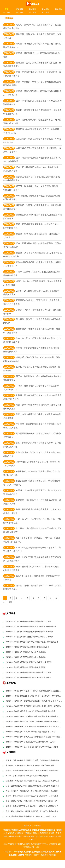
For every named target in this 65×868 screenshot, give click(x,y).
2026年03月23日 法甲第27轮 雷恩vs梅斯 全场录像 (26, 667)
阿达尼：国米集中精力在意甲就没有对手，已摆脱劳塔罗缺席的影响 (33, 760)
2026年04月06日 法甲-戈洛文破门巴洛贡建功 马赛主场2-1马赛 (31, 711)
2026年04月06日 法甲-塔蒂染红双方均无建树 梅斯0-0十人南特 (31, 742)
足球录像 (45, 9)
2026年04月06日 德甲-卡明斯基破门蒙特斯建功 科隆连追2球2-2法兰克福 (34, 737)
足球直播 (20, 9)
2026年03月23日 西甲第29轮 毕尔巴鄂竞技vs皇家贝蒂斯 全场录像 (32, 642)
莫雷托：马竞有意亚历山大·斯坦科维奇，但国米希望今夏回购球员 (32, 806)
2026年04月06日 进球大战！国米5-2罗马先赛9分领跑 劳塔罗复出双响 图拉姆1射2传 (34, 727)
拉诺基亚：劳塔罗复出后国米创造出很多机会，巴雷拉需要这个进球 (33, 781)
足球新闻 (32, 12)
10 (56, 598)
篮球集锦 (20, 12)
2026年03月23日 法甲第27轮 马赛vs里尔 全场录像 (26, 657)
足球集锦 (7, 12)
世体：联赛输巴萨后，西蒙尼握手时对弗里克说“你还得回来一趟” (31, 801)
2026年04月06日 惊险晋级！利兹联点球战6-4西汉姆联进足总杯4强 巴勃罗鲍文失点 (34, 721)
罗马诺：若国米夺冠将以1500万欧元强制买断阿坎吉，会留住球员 (32, 796)
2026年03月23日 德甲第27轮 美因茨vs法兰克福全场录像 (28, 677)
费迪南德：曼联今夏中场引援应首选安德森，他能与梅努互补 (30, 765)
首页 (7, 9)
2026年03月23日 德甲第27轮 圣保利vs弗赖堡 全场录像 (28, 647)
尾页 (10, 602)
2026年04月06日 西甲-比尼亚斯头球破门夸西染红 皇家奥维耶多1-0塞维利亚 (34, 716)
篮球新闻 (45, 12)
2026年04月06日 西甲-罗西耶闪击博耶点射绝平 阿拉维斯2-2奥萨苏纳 (33, 706)
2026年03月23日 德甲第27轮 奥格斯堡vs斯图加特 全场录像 (29, 632)
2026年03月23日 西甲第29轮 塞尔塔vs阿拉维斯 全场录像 (28, 672)
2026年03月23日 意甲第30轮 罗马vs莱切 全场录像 (26, 652)
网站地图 (52, 855)
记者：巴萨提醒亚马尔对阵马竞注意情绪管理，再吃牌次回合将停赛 (33, 786)
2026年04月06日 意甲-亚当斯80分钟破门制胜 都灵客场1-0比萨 (31, 732)
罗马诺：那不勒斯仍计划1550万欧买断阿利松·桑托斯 (27, 776)
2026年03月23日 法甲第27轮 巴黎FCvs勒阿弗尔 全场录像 (29, 662)
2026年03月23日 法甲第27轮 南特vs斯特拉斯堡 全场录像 (28, 621)
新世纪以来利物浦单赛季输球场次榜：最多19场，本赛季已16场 (31, 816)
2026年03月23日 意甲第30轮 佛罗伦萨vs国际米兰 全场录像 (29, 637)
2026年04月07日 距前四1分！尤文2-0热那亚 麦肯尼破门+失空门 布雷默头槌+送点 (34, 696)
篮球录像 (58, 9)
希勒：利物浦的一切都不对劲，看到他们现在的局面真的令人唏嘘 (32, 791)
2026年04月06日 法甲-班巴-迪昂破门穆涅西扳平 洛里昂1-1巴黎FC (32, 747)
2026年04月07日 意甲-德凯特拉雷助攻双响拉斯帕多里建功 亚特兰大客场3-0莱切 (34, 701)
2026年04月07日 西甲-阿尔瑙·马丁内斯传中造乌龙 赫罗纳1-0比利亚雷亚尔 (34, 691)
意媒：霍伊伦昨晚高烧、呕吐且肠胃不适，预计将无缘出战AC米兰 (32, 811)
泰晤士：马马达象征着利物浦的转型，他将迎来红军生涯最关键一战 (33, 771)
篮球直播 (32, 9)
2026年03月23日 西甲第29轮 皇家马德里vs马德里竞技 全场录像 (31, 626)
